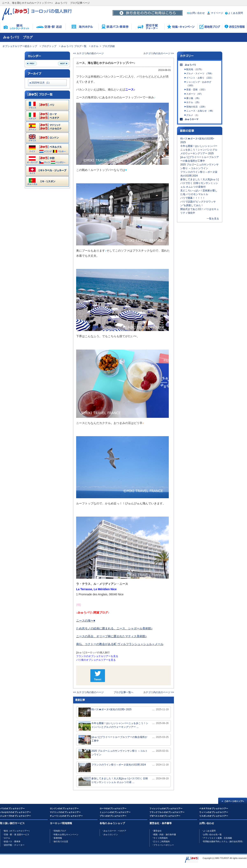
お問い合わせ (196, 13)
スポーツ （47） (195, 94)
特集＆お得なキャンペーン (66, 834)
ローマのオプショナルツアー (113, 809)
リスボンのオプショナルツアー (214, 816)
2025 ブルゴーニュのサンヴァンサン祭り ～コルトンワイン (113, 754)
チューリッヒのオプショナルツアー (66, 816)
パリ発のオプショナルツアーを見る (96, 660)
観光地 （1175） (195, 69)
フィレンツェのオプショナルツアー (166, 809)
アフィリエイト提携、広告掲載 (218, 838)
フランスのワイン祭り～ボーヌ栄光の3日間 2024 (112, 767)
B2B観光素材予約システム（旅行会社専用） (224, 842)
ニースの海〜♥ (86, 621)
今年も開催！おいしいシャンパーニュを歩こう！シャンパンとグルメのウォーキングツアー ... (113, 726)
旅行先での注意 (61, 842)
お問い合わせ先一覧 (212, 834)
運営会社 (157, 831)
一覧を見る (213, 219)
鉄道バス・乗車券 (12, 842)
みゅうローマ (192, 119)
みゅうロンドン (111, 834)
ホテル (95, 46)
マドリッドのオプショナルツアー (65, 812)
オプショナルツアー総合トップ (20, 46)
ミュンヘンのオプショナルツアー (115, 812)
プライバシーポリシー (164, 845)
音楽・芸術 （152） (196, 90)
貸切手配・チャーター (14, 845)
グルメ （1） (193, 115)
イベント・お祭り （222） (200, 78)
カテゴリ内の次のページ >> (159, 53)
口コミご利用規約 (162, 842)
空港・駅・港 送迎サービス (17, 834)
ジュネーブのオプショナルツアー (15, 816)
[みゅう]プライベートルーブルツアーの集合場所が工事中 (113, 740)
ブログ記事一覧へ (123, 692)
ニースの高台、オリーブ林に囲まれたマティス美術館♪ (111, 636)
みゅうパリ (190, 65)
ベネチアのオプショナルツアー (214, 809)
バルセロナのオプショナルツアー (15, 812)
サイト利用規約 (161, 838)
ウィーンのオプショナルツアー (214, 812)
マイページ (215, 13)
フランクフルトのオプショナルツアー (167, 812)
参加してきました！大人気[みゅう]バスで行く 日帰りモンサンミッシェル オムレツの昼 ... (113, 781)
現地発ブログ (60, 831)
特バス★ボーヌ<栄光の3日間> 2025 (105, 712)
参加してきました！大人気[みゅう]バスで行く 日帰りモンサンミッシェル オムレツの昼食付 (200, 183)
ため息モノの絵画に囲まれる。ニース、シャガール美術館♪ (114, 628)
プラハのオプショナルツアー (113, 816)
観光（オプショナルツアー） (17, 831)
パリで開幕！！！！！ (193, 198)
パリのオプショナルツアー (12, 809)
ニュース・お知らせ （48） (200, 111)
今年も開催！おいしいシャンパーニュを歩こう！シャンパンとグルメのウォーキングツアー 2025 (199, 150)
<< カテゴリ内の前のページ (88, 53)
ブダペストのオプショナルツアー (165, 816)
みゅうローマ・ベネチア (115, 831)
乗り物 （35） (193, 98)
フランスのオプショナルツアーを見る (97, 656)
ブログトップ (49, 46)
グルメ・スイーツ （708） (200, 73)
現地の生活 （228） (196, 107)
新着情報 (58, 838)
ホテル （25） (193, 102)
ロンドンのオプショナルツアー (64, 809)
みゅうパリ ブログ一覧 (74, 46)
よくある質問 (234, 13)
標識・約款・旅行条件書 (165, 834)
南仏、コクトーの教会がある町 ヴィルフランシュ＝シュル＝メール (120, 644)
